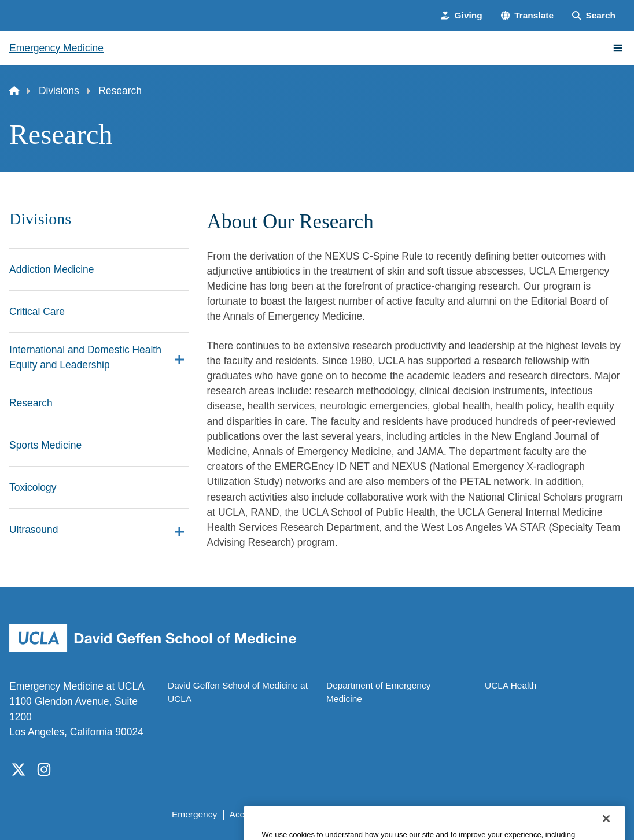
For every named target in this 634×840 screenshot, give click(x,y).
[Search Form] (594, 15)
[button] (527, 15)
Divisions (59, 91)
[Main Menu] (618, 48)
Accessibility (254, 814)
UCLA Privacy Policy (331, 814)
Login (519, 814)
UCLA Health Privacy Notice (440, 814)
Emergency (194, 814)
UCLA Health (510, 685)
